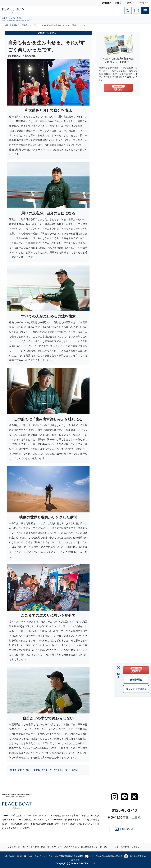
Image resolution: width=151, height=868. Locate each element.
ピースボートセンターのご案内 (114, 847)
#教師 (75, 770)
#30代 (13, 770)
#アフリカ (47, 770)
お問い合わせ (124, 829)
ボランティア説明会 (136, 689)
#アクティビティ (62, 770)
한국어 (143, 3)
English (106, 3)
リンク (25, 847)
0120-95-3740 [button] (124, 810)
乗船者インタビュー (30, 25)
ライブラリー (137, 847)
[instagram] (115, 797)
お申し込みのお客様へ (68, 847)
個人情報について (89, 847)
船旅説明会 (136, 680)
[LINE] (124, 797)
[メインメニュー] (145, 10)
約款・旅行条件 (49, 847)
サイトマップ (14, 847)
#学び (21, 770)
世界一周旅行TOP (12, 25)
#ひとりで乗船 (33, 770)
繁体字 (131, 3)
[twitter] (134, 797)
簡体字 (118, 3)
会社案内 (35, 847)
